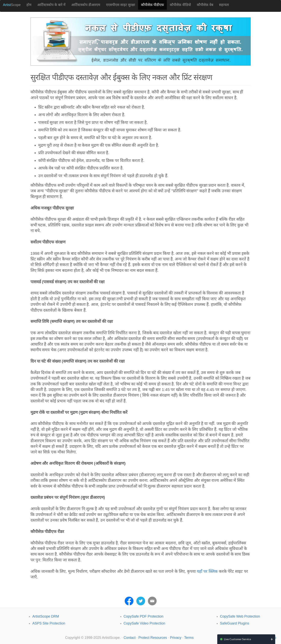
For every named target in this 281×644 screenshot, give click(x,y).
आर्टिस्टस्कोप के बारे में (51, 5)
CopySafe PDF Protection (143, 616)
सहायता (224, 5)
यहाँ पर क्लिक (207, 571)
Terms (189, 638)
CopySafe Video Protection (144, 623)
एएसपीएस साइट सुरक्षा (121, 5)
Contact (130, 638)
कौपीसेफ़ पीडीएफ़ (152, 5)
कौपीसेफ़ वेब (205, 5)
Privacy (176, 638)
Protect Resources (153, 638)
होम (29, 5)
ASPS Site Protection (49, 623)
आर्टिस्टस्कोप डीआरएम (86, 5)
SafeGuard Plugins (235, 623)
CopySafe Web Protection (240, 616)
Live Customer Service (238, 639)
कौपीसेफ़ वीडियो (180, 5)
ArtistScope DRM (46, 616)
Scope (12, 5)
